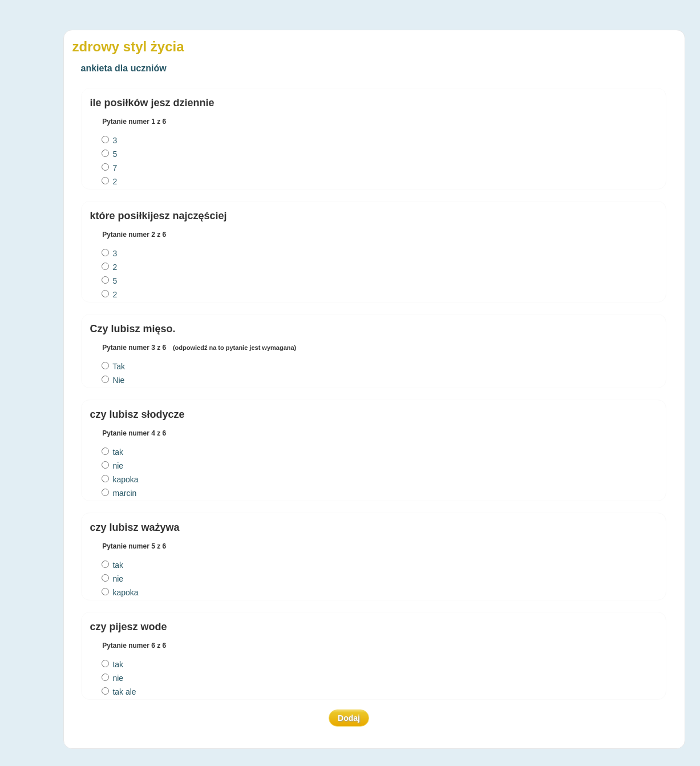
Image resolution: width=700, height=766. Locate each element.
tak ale (119, 692)
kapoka (120, 479)
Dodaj (349, 718)
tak (113, 452)
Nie (113, 380)
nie (113, 466)
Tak (113, 366)
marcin (119, 493)
